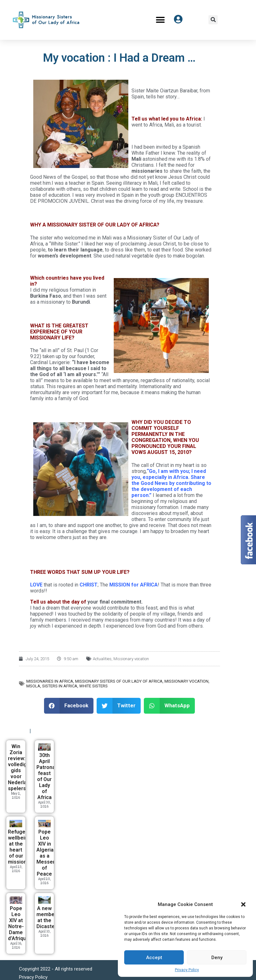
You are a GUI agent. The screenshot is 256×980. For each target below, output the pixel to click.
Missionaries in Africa (50, 681)
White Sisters (93, 686)
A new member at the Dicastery (48, 917)
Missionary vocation (131, 659)
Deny (217, 958)
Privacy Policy (187, 970)
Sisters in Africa (60, 686)
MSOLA (33, 686)
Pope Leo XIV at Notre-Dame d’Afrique (19, 923)
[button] (243, 904)
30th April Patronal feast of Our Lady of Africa (46, 776)
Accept (154, 958)
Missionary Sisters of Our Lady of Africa (119, 681)
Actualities (102, 659)
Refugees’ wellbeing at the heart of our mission (20, 847)
